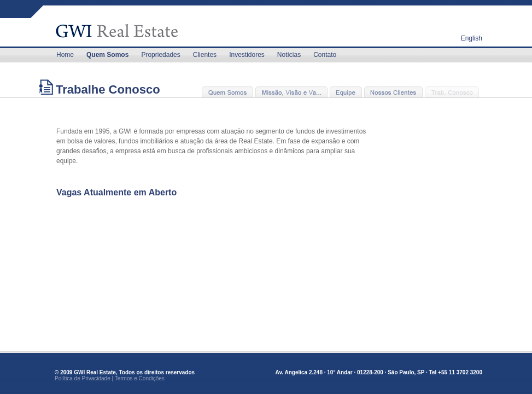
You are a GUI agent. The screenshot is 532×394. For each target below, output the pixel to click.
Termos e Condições (140, 378)
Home (65, 55)
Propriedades (160, 55)
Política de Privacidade (83, 378)
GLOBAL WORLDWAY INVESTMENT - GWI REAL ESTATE (125, 25)
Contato (325, 55)
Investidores (247, 55)
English (472, 38)
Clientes (205, 55)
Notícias (289, 55)
